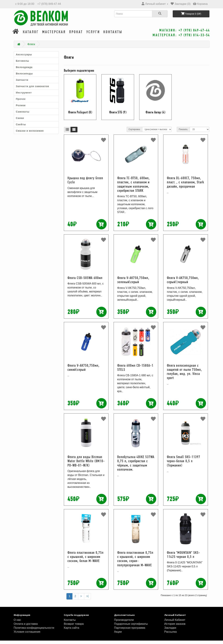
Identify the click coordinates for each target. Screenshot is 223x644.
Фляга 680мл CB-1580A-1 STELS (135, 371)
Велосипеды (24, 77)
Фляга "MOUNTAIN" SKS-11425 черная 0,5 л (183, 558)
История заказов (175, 627)
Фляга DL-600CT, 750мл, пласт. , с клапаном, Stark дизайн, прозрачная (185, 185)
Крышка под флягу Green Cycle (85, 183)
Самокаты (23, 115)
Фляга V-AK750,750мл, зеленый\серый (133, 283)
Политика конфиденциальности (34, 631)
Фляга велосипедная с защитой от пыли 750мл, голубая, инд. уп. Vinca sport (184, 375)
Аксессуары (24, 58)
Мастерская (54, 35)
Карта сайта (72, 631)
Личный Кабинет (175, 623)
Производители (124, 623)
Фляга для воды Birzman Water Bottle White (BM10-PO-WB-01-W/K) (86, 464)
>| (87, 600)
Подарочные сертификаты (131, 627)
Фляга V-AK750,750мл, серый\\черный (183, 283)
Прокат (76, 35)
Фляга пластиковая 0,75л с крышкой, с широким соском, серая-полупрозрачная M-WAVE (135, 562)
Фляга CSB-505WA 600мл (85, 281)
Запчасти (22, 83)
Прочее (21, 102)
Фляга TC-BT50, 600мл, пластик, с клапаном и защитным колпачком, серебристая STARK (133, 188)
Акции (118, 635)
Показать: (183, 133)
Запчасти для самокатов (33, 90)
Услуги (93, 35)
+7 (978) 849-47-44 (49, 4)
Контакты (113, 35)
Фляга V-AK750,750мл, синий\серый (83, 371)
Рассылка (170, 635)
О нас (17, 623)
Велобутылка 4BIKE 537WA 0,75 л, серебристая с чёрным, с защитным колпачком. (136, 467)
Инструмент (24, 96)
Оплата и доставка (26, 627)
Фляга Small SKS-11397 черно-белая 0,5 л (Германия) (184, 464)
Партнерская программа (130, 631)
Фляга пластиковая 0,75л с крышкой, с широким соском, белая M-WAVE (85, 560)
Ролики (21, 109)
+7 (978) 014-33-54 (194, 35)
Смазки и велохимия (30, 134)
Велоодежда (24, 71)
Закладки (170, 631)
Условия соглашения (27, 635)
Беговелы (23, 64)
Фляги (31, 48)
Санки (20, 121)
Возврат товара (74, 627)
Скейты (21, 128)
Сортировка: (135, 133)
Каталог (31, 35)
